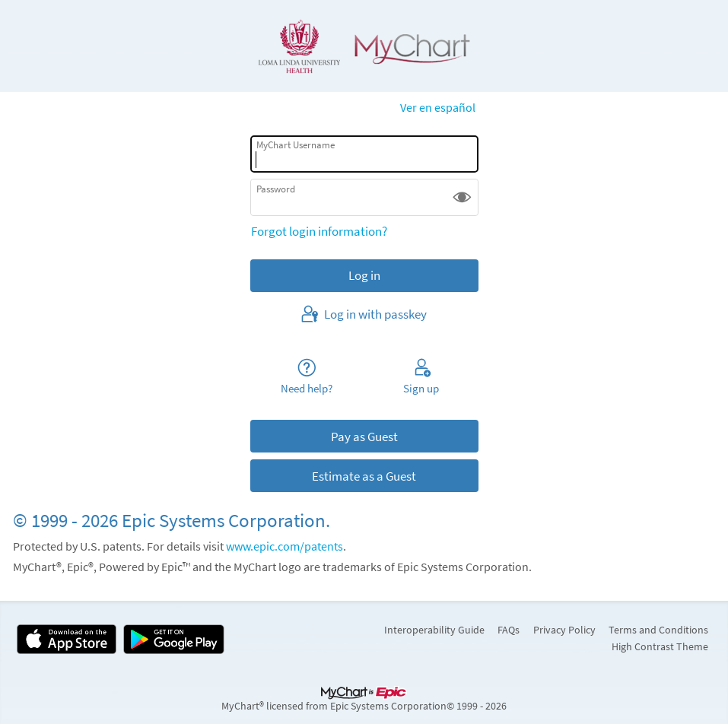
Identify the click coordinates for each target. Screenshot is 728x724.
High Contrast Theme (660, 646)
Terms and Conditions (658, 630)
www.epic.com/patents (285, 546)
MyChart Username (296, 145)
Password (276, 189)
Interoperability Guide (434, 630)
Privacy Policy (564, 630)
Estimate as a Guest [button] (364, 476)
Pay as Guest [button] (364, 437)
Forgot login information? (319, 231)
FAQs (509, 630)
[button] (462, 197)
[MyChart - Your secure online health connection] (364, 46)
